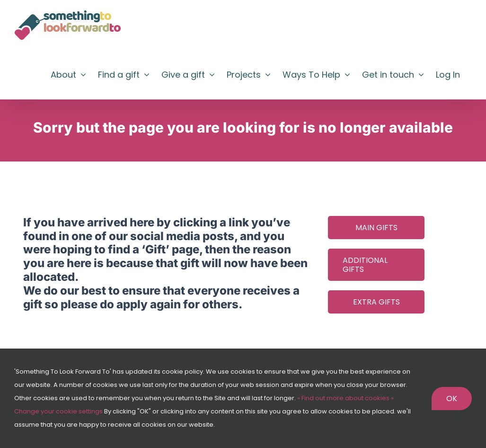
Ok (452, 399)
